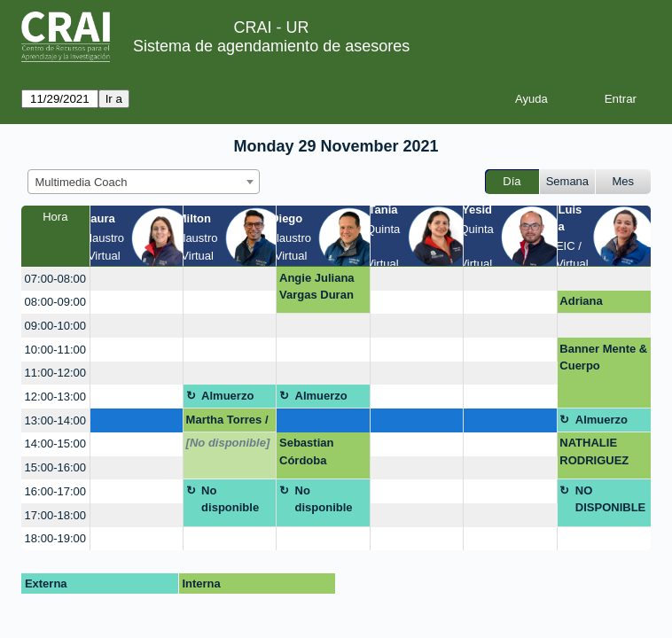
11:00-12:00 (55, 373)
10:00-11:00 (55, 350)
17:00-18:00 (55, 515)
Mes (624, 181)
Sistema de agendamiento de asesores (271, 46)
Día (512, 181)
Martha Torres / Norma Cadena (227, 423)
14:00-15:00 (55, 443)
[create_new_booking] (137, 279)
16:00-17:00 (55, 491)
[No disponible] (228, 443)
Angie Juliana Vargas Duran (317, 287)
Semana (567, 181)
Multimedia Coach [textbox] (82, 182)
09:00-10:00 (55, 326)
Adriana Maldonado (590, 304)
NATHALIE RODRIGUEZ (594, 451)
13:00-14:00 (55, 420)
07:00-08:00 (55, 279)
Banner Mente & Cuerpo (603, 358)
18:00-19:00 (55, 538)
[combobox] (144, 182)
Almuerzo (227, 396)
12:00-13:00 (55, 397)
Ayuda (531, 99)
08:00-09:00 (55, 302)
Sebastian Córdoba (306, 451)
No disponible (230, 499)
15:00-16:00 (55, 467)
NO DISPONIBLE (610, 499)
